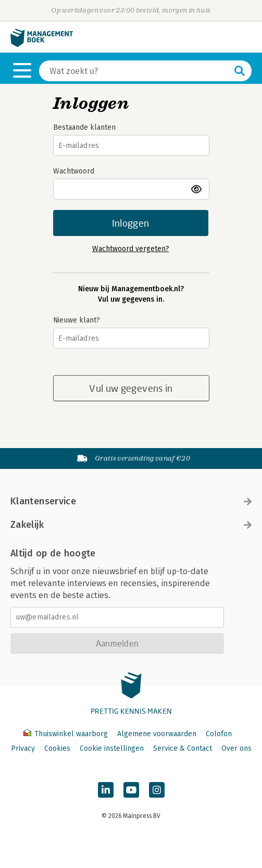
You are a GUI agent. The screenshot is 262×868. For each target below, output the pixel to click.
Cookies (57, 748)
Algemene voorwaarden (157, 734)
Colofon (219, 734)
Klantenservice (131, 501)
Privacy (23, 748)
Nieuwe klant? (77, 320)
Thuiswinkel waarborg (67, 734)
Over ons (236, 748)
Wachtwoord (74, 171)
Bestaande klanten (84, 127)
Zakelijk (131, 525)
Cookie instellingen (112, 748)
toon (197, 189)
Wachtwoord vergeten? (131, 249)
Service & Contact (183, 748)
